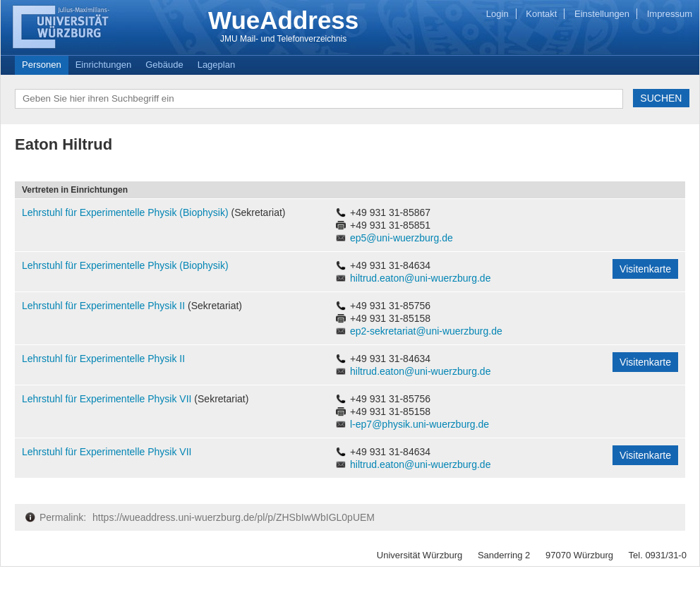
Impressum (670, 14)
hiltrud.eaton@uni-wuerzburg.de (420, 278)
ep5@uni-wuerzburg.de (402, 238)
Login (497, 14)
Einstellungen (602, 14)
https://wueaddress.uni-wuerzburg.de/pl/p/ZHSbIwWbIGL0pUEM (234, 517)
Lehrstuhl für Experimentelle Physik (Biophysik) (126, 212)
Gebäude (164, 65)
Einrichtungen (104, 65)
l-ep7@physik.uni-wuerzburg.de (420, 424)
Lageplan (217, 65)
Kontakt (541, 14)
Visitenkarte (645, 269)
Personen (42, 65)
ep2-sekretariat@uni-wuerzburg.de (426, 331)
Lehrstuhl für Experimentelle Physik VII (108, 399)
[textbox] (319, 99)
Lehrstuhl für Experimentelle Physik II (105, 306)
